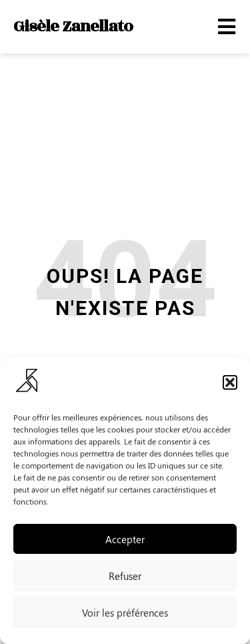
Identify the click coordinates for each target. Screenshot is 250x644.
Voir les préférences (125, 613)
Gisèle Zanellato (73, 26)
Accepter (125, 539)
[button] (230, 382)
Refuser (125, 576)
